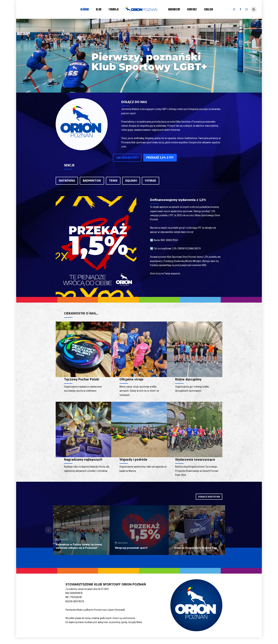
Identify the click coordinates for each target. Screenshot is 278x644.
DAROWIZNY (174, 9)
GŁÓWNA (85, 9)
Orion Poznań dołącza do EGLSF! (77, 549)
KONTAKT (192, 9)
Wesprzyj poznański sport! (191, 549)
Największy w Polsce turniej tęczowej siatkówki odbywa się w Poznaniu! (137, 545)
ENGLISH (208, 9)
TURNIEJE (114, 9)
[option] (80, 532)
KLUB (99, 9)
